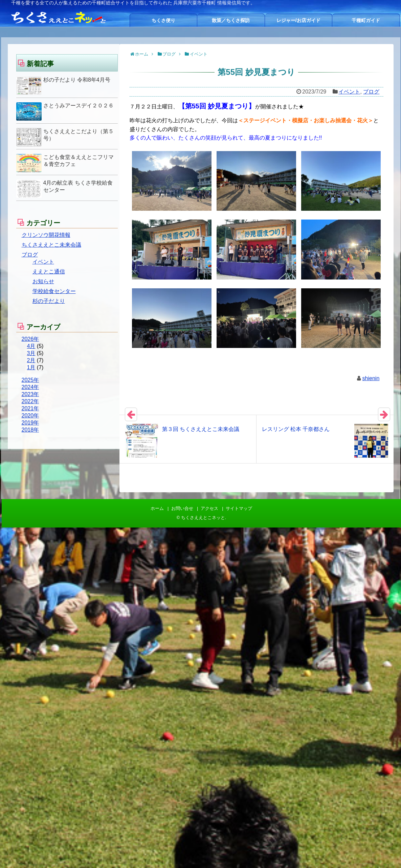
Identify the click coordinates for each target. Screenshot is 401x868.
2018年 (30, 430)
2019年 (30, 423)
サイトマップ (239, 508)
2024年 (30, 387)
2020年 (30, 416)
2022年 (30, 401)
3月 (31, 353)
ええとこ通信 (49, 272)
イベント (349, 92)
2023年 (30, 394)
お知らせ (43, 281)
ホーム (157, 508)
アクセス (209, 508)
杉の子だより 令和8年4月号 (77, 80)
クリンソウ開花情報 (46, 235)
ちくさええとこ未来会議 (51, 245)
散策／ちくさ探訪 (231, 20)
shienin (371, 378)
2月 (31, 360)
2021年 (30, 408)
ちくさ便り (163, 20)
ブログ (371, 92)
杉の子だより (49, 301)
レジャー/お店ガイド (298, 20)
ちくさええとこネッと (203, 518)
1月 (31, 367)
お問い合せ (182, 508)
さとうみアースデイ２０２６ (79, 106)
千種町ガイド (366, 20)
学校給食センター (54, 291)
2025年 (30, 380)
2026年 (30, 339)
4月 (31, 346)
